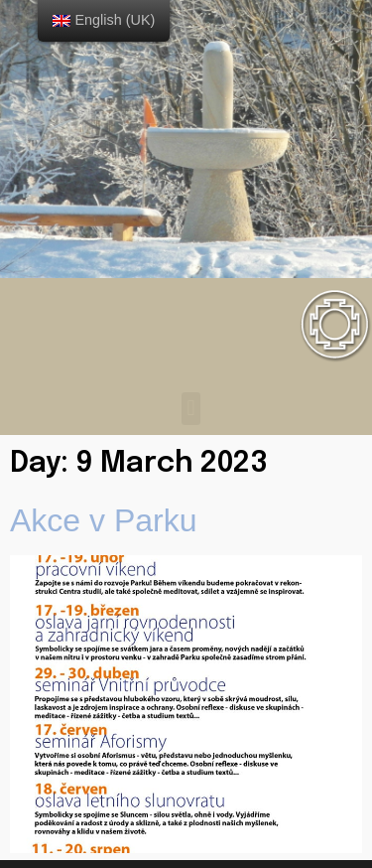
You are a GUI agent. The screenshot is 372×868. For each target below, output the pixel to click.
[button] (191, 409)
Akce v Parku (104, 520)
